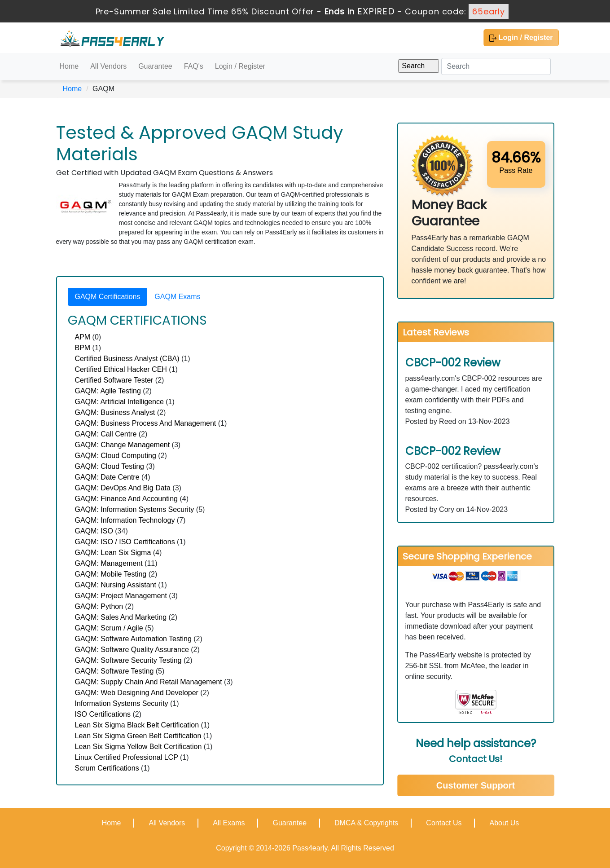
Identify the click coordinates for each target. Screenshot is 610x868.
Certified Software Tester (114, 380)
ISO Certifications (103, 714)
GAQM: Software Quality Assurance (132, 650)
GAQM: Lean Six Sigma (113, 553)
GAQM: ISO (94, 531)
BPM (83, 348)
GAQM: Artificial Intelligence (119, 402)
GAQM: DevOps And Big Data (123, 488)
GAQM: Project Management (121, 596)
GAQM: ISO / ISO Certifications (125, 542)
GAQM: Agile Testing (108, 391)
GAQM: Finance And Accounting (126, 499)
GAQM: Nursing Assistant (116, 585)
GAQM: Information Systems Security (135, 509)
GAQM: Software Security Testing (128, 660)
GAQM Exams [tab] (177, 297)
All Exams (229, 823)
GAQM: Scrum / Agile (109, 628)
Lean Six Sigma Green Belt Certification (138, 736)
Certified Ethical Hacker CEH (121, 369)
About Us (504, 823)
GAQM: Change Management (123, 445)
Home (69, 66)
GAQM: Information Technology (125, 520)
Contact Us (444, 823)
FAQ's (194, 66)
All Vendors (108, 66)
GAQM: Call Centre (106, 434)
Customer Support (476, 785)
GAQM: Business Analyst (115, 412)
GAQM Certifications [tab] (108, 297)
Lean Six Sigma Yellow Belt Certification (138, 747)
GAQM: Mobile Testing (111, 574)
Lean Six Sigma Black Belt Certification (137, 725)
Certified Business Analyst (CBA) (127, 359)
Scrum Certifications (107, 768)
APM (83, 337)
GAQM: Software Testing (114, 671)
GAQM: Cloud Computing (116, 456)
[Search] (496, 66)
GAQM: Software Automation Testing (133, 639)
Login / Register (521, 38)
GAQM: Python (99, 606)
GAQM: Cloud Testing (110, 466)
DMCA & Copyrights (366, 823)
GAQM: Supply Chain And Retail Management (149, 682)
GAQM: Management (109, 563)
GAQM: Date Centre (107, 477)
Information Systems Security (122, 703)
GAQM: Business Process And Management (146, 423)
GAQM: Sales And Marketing (121, 617)
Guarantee (155, 66)
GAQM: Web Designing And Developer (137, 693)
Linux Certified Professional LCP (127, 757)
